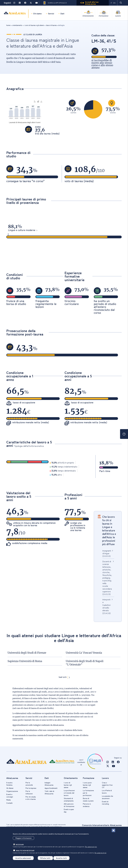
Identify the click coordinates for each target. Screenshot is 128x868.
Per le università (29, 784)
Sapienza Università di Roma (25, 661)
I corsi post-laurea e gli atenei (87, 785)
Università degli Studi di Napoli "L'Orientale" (85, 663)
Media (8, 800)
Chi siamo (37, 13)
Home (8, 25)
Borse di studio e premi (88, 800)
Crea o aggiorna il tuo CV (107, 785)
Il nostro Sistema (9, 784)
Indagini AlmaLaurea (49, 784)
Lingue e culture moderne (22, 230)
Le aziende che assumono (107, 797)
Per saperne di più (91, 847)
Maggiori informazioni (23, 838)
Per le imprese (31, 788)
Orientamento (88, 16)
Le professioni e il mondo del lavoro (69, 793)
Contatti (9, 803)
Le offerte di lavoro (107, 792)
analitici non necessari (25, 850)
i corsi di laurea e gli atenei (34, 25)
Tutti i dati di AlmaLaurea (49, 792)
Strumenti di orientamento (69, 800)
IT (111, 3)
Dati (62, 13)
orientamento (17, 25)
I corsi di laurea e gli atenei (68, 785)
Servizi (51, 13)
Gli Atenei (10, 788)
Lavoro (118, 16)
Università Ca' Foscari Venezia (84, 653)
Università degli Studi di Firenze (27, 653)
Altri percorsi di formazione (69, 805)
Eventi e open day (69, 810)
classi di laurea (51, 25)
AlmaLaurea (58, 725)
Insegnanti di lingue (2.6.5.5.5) (107, 553)
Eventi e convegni (10, 795)
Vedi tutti (63, 677)
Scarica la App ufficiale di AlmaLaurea (55, 3)
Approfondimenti (51, 788)
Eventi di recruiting (105, 803)
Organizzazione (12, 791)
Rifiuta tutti (45, 858)
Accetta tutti (61, 858)
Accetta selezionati (23, 858)
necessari (20, 844)
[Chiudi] (113, 830)
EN (114, 3)
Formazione (103, 16)
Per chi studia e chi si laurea (31, 798)
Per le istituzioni (29, 792)
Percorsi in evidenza (87, 805)
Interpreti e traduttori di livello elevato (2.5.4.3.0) (107, 606)
